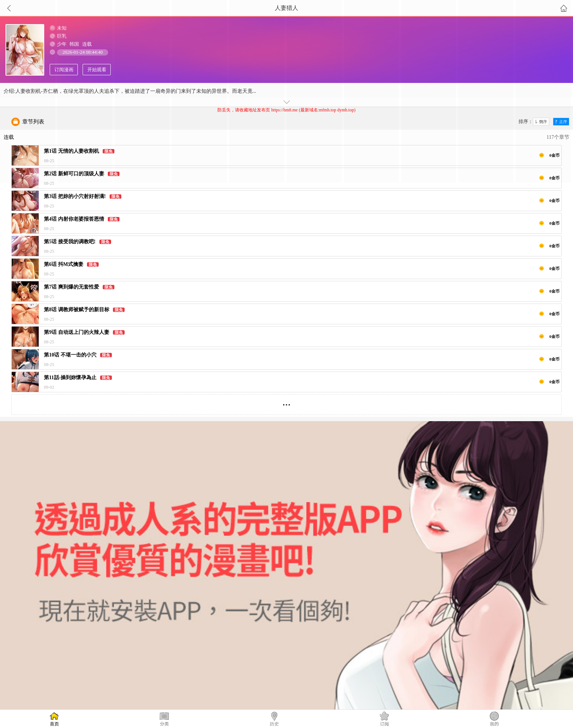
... (287, 402)
